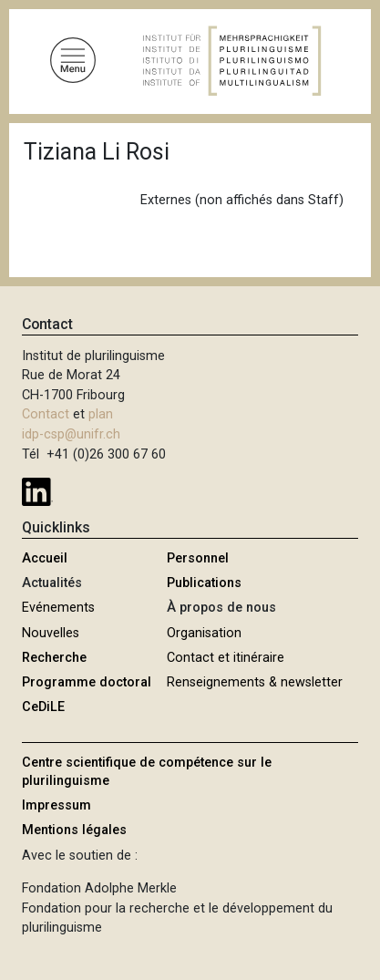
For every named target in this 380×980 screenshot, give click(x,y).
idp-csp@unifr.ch (71, 434)
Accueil (45, 558)
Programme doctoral (87, 682)
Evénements (58, 608)
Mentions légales (74, 830)
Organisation (204, 633)
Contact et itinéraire (226, 658)
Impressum (56, 805)
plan (101, 414)
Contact (46, 414)
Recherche (54, 658)
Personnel (198, 558)
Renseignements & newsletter (255, 682)
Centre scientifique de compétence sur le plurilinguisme (147, 772)
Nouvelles (51, 633)
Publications (204, 583)
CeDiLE (43, 707)
